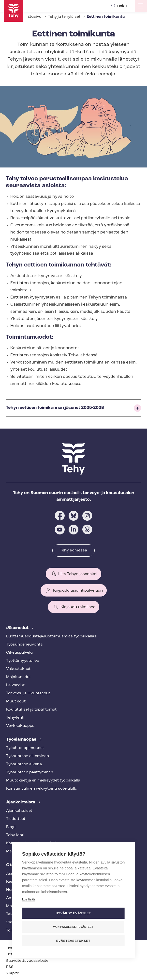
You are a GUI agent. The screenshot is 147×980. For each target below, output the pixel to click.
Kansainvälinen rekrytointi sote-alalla (42, 789)
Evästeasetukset (73, 941)
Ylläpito (13, 973)
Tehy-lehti (15, 718)
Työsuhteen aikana (24, 764)
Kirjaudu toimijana (78, 607)
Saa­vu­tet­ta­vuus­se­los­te (27, 961)
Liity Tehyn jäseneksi (78, 574)
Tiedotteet (16, 819)
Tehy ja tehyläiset (64, 17)
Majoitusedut (19, 677)
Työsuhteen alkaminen (28, 756)
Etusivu (35, 17)
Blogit (12, 827)
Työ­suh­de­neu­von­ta (24, 645)
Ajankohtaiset (19, 811)
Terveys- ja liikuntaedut (28, 693)
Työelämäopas (22, 739)
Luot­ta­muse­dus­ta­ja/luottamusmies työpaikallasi (52, 636)
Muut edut (16, 701)
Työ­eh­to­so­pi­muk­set (25, 748)
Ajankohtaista (21, 802)
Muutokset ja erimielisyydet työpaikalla (43, 781)
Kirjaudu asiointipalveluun (78, 591)
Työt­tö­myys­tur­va (23, 661)
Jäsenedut (18, 628)
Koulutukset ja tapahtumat (31, 710)
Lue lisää (29, 899)
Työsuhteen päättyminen (30, 772)
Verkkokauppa (20, 726)
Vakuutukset (18, 669)
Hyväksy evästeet (73, 913)
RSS (10, 967)
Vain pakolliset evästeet (73, 927)
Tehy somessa (73, 550)
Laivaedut (15, 685)
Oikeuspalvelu (19, 653)
